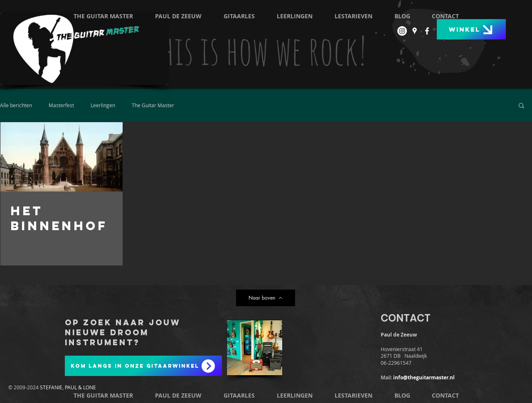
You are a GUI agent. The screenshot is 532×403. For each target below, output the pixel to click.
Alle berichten (16, 105)
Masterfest (61, 105)
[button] (521, 106)
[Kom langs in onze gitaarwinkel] (143, 366)
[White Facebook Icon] (427, 31)
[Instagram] (402, 31)
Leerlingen (103, 105)
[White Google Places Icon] (415, 31)
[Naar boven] (266, 298)
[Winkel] (471, 29)
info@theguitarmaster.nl (424, 377)
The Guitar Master (153, 105)
